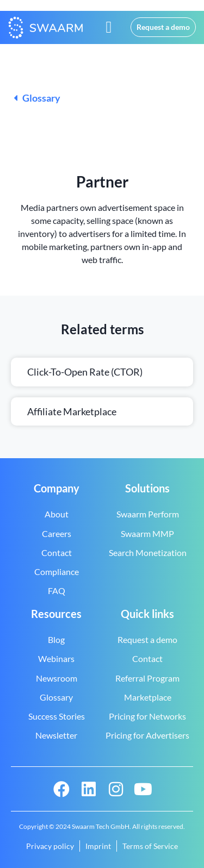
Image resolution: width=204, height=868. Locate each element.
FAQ (57, 591)
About (57, 514)
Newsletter (56, 735)
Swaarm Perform (148, 514)
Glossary (37, 98)
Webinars (56, 658)
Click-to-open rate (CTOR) (85, 372)
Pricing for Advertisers (147, 735)
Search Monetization (148, 552)
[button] (109, 27)
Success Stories (57, 716)
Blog (56, 639)
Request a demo (147, 639)
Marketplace (148, 697)
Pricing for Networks (147, 716)
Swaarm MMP (147, 533)
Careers (57, 533)
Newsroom (57, 678)
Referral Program (147, 678)
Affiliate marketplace (72, 411)
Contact (57, 552)
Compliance (57, 572)
